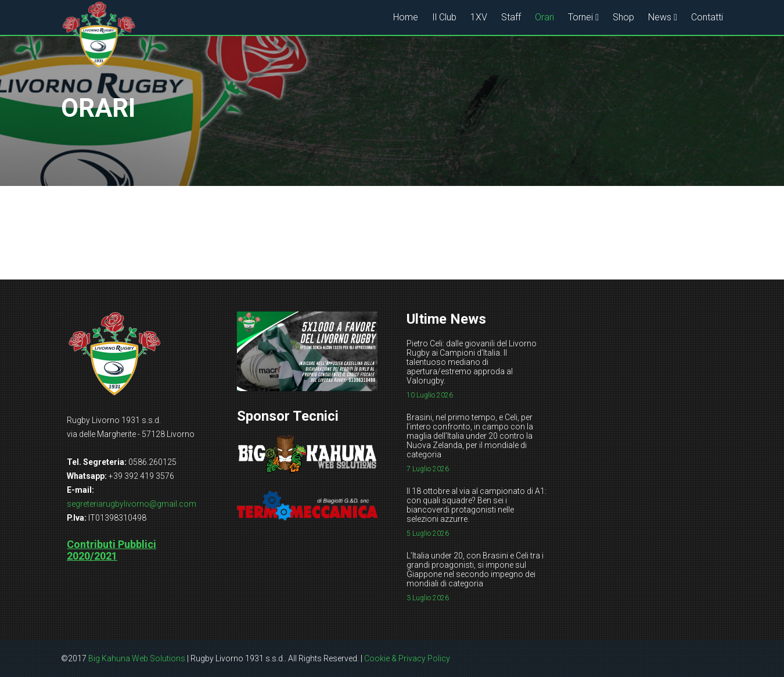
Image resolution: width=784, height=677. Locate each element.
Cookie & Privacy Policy (407, 658)
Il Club (444, 17)
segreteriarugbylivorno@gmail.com (132, 504)
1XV (479, 17)
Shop (623, 17)
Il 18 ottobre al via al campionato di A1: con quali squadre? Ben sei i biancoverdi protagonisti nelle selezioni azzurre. (476, 505)
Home (406, 17)
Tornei (580, 17)
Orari (544, 17)
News (660, 17)
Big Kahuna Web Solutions (137, 658)
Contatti (707, 17)
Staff (511, 17)
